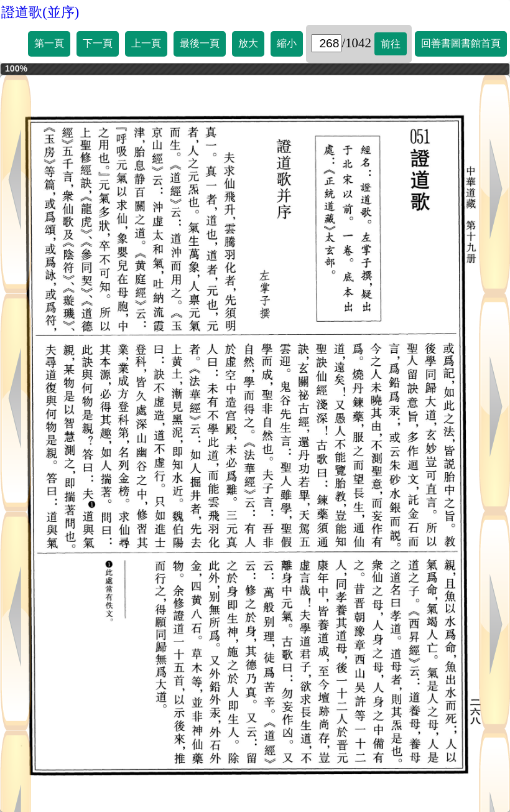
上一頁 (146, 43)
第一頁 (49, 43)
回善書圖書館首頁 (461, 43)
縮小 (287, 43)
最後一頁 (200, 43)
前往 (391, 44)
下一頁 (98, 43)
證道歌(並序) (40, 12)
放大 (248, 43)
